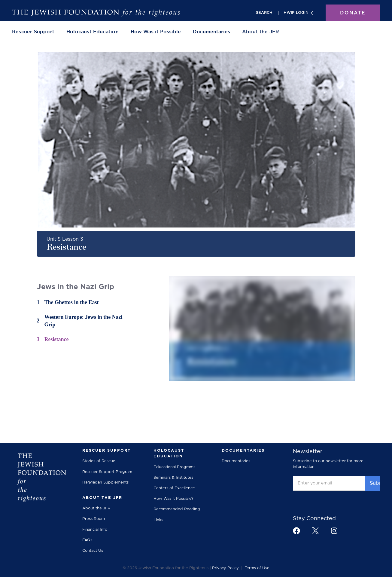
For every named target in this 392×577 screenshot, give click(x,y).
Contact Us (93, 551)
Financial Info (95, 530)
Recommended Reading (177, 509)
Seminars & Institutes (173, 478)
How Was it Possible (156, 32)
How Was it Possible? (173, 499)
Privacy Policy (225, 568)
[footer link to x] (315, 531)
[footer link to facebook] (296, 531)
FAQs (87, 540)
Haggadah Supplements (105, 482)
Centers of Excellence (174, 488)
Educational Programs (174, 467)
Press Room (94, 519)
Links (158, 520)
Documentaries (211, 32)
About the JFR (96, 508)
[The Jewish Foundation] (96, 13)
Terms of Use (257, 568)
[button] (33, 32)
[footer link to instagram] (334, 531)
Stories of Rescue (99, 461)
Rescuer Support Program (107, 472)
